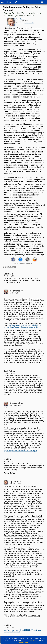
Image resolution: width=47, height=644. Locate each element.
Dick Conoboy (16, 291)
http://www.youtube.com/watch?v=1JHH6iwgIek (20, 451)
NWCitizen (6, 2)
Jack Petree (9, 371)
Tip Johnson (20, 19)
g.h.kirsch (8, 459)
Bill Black (8, 274)
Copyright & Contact (30, 640)
